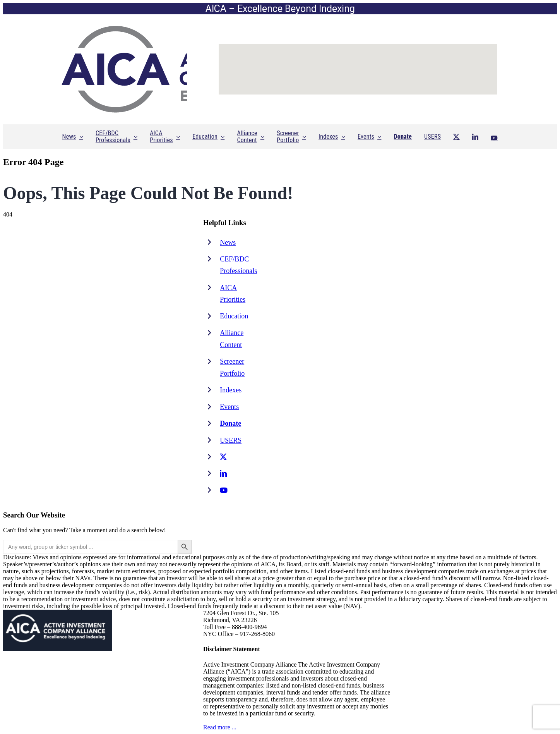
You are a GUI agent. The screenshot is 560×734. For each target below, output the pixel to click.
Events (229, 407)
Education (234, 316)
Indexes (231, 390)
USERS (231, 440)
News (228, 242)
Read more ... (220, 727)
